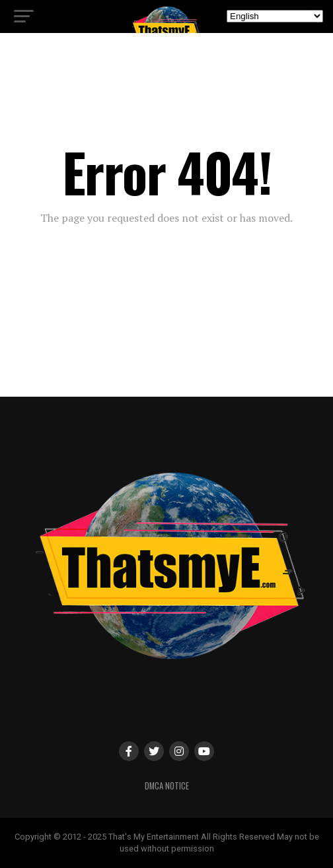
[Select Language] (275, 16)
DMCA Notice (167, 786)
